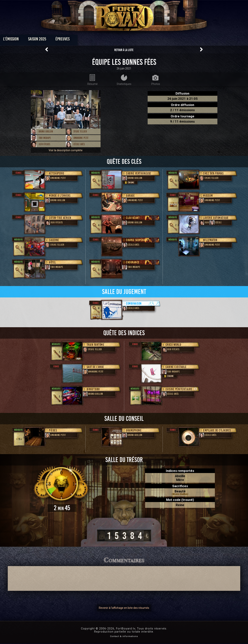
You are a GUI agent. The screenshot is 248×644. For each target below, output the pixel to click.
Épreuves (89, 40)
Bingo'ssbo (93, 389)
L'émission (37, 40)
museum (208, 196)
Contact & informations (124, 636)
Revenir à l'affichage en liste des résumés (124, 608)
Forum (172, 40)
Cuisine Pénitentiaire (179, 389)
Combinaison (134, 304)
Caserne (54, 240)
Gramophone (134, 430)
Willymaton (210, 240)
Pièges (53, 430)
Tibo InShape (45, 138)
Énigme (129, 182)
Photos (111, 40)
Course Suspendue (137, 240)
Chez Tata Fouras (213, 173)
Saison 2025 (63, 40)
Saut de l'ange (95, 367)
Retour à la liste (124, 50)
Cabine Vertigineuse (139, 173)
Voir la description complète (66, 150)
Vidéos (130, 40)
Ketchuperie (57, 173)
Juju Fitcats (44, 144)
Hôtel (52, 262)
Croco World (173, 345)
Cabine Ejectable (176, 367)
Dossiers (151, 40)
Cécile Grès (79, 144)
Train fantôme (96, 345)
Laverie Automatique (216, 218)
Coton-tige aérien (60, 218)
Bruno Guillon (46, 132)
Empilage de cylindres (217, 430)
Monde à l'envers (60, 196)
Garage (130, 196)
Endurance (133, 262)
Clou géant (133, 218)
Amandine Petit (81, 138)
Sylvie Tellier (80, 132)
